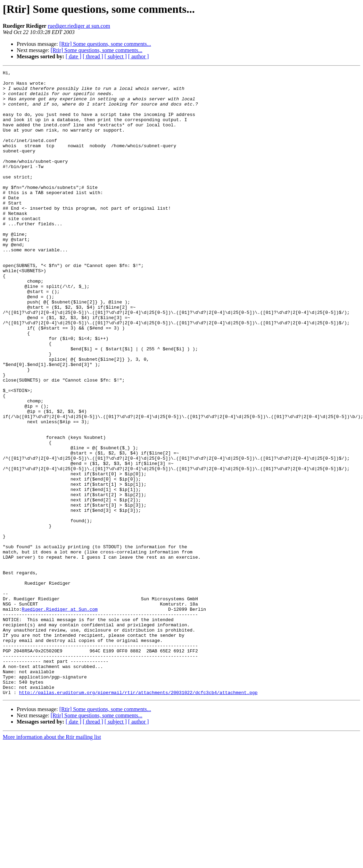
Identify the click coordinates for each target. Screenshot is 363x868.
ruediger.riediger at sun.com (79, 26)
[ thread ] (93, 56)
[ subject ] (116, 56)
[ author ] (139, 56)
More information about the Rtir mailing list (52, 862)
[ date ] (73, 56)
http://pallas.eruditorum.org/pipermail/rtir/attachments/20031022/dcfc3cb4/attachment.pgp (138, 817)
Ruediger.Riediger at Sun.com (60, 717)
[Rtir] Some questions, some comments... (105, 44)
